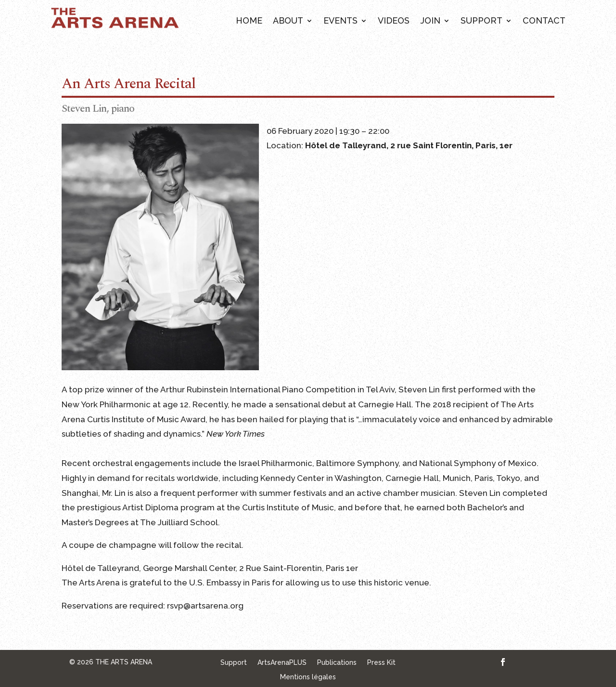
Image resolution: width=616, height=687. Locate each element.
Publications (337, 663)
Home (249, 21)
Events (340, 21)
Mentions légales (308, 677)
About (288, 21)
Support (481, 21)
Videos (394, 21)
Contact (544, 21)
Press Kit (381, 663)
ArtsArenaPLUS (282, 663)
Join (430, 21)
